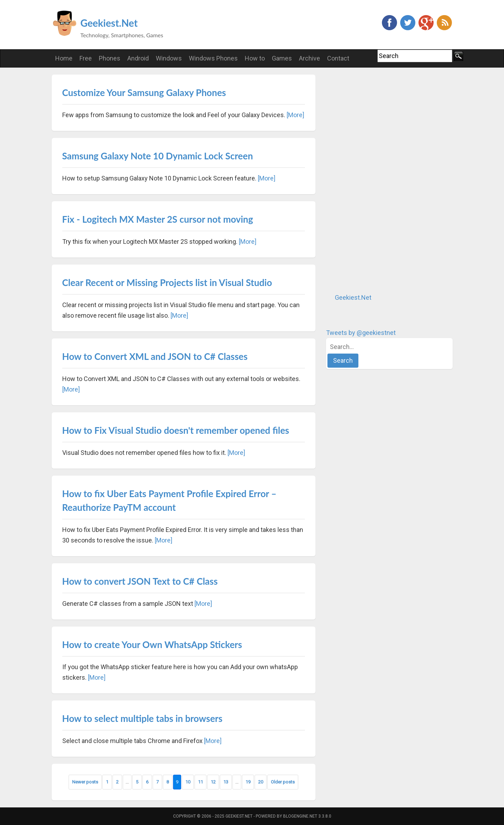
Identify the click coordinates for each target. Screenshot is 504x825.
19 (248, 782)
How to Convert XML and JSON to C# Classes (155, 356)
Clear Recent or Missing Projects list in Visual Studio (167, 283)
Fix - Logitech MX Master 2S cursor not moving (158, 219)
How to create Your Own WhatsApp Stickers (152, 645)
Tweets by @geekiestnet (361, 333)
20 (261, 782)
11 (200, 782)
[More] (295, 115)
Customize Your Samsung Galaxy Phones (144, 93)
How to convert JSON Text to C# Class (140, 581)
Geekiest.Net (109, 23)
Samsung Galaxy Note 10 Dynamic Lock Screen (158, 156)
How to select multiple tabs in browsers (142, 718)
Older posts (283, 782)
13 (226, 782)
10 (188, 782)
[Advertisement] (379, 180)
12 (213, 782)
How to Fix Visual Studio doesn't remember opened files (176, 430)
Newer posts (85, 782)
